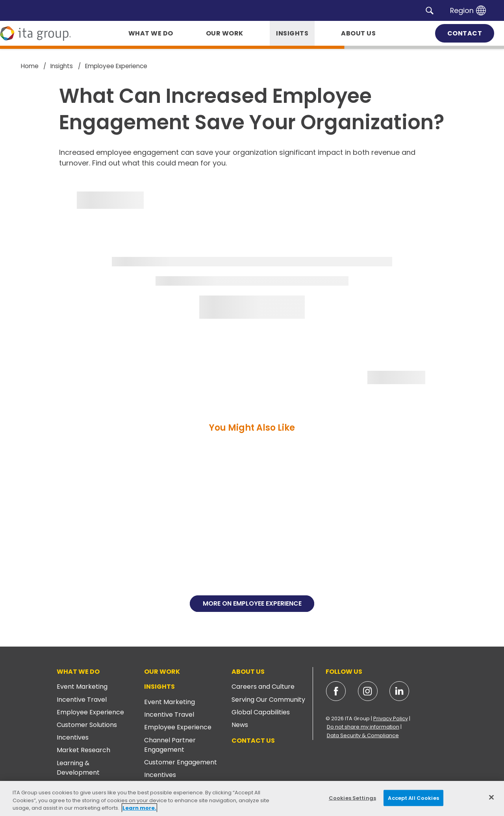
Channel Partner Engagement (170, 745)
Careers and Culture (263, 687)
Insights (159, 687)
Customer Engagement (181, 762)
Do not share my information (363, 727)
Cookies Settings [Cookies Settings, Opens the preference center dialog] (352, 798)
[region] (252, 798)
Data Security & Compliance (363, 735)
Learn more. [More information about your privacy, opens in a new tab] (139, 808)
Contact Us (253, 741)
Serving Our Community (268, 700)
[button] (430, 10)
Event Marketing (82, 687)
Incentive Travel (82, 700)
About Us (248, 672)
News (240, 725)
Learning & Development (78, 768)
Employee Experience (90, 712)
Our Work (162, 672)
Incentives (73, 737)
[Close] (491, 797)
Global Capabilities (261, 712)
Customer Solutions (87, 725)
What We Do (78, 672)
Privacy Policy (391, 718)
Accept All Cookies (413, 798)
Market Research (83, 750)
